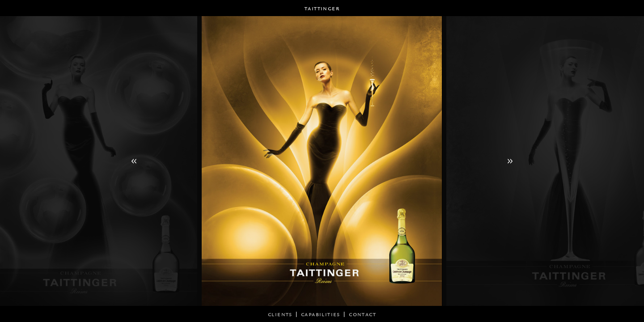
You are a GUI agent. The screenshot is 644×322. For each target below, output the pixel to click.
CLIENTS (280, 314)
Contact (362, 314)
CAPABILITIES (321, 314)
